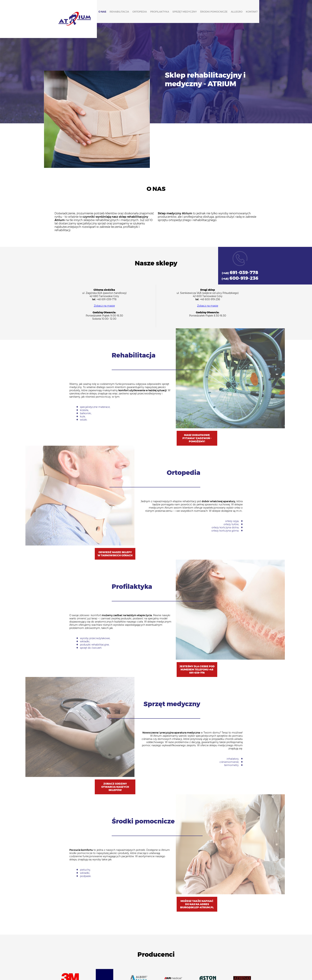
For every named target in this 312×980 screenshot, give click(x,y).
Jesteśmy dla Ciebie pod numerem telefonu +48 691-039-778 (197, 670)
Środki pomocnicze (214, 12)
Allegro (236, 12)
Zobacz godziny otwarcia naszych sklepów (115, 787)
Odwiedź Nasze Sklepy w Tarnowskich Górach (115, 554)
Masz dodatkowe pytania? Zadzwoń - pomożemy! (197, 438)
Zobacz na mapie (104, 306)
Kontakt (252, 12)
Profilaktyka (159, 12)
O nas (102, 12)
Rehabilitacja (119, 12)
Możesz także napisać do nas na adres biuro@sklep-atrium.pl (197, 904)
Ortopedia (139, 12)
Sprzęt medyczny (184, 12)
